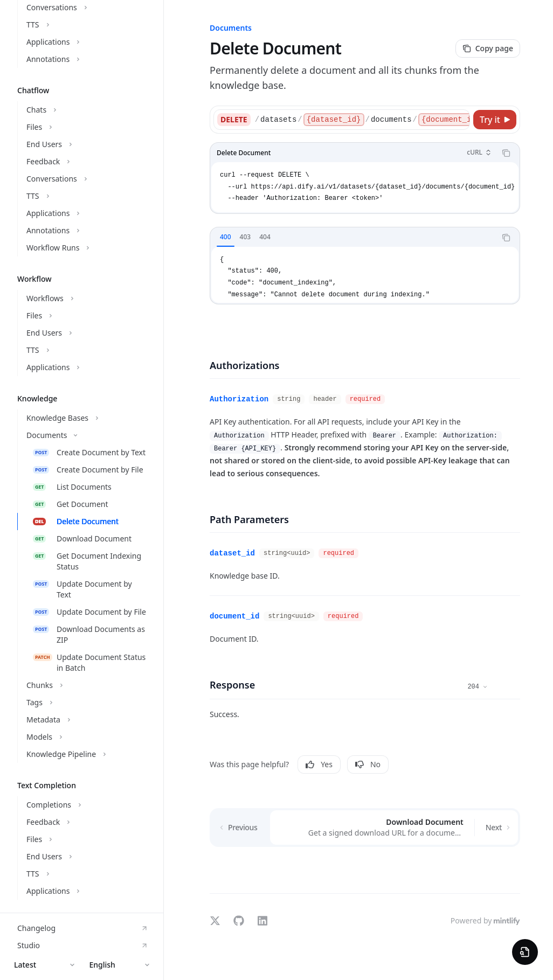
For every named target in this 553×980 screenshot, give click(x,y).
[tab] (226, 237)
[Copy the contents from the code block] (506, 153)
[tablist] (353, 238)
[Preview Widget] (525, 952)
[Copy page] (488, 48)
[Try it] (495, 120)
